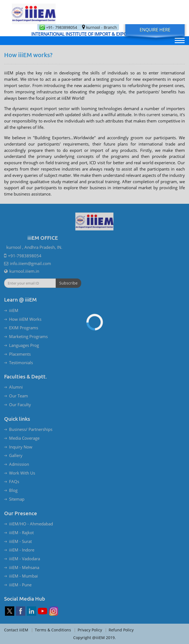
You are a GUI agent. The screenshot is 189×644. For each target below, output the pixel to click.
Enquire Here (155, 30)
